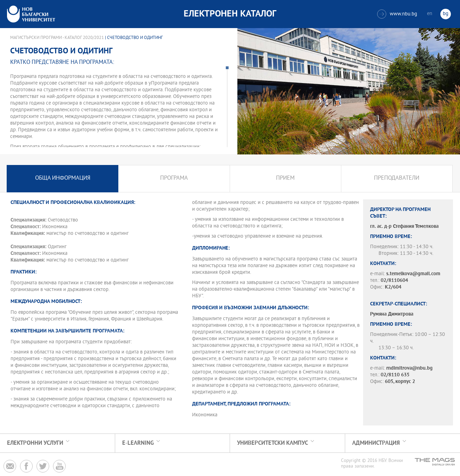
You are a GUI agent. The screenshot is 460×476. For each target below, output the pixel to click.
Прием (285, 178)
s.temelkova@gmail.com (413, 274)
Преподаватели (397, 178)
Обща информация (63, 178)
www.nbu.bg (397, 14)
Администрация (376, 443)
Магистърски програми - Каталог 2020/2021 (57, 38)
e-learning (138, 443)
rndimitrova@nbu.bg (409, 368)
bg (446, 14)
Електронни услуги (35, 443)
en (430, 14)
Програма (174, 178)
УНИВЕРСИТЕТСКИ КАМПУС (272, 443)
